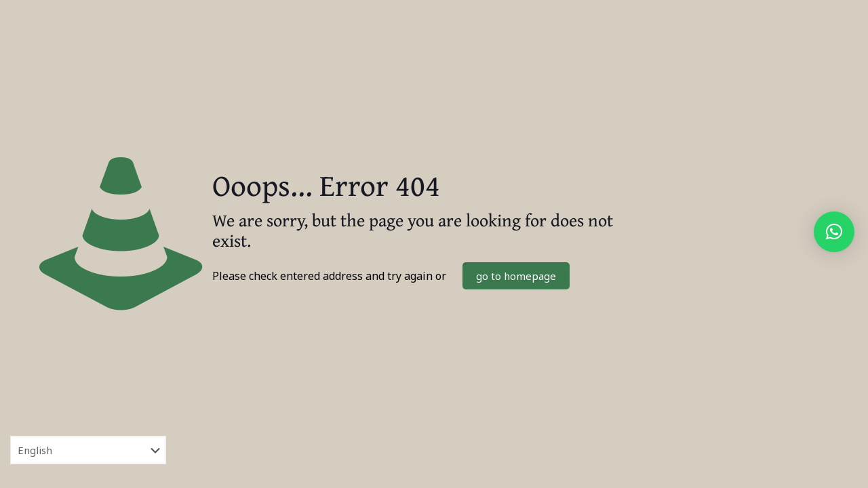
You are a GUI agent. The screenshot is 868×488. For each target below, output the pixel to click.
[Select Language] (88, 450)
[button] (834, 232)
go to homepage (516, 276)
